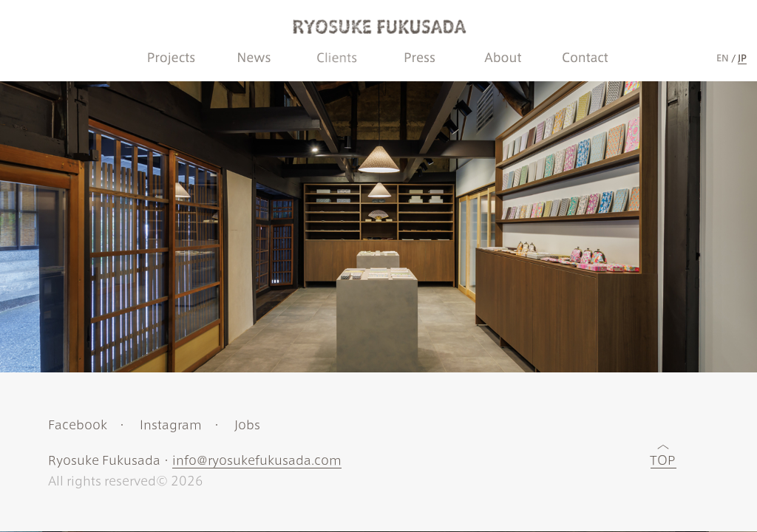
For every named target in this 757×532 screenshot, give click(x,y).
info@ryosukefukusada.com (257, 460)
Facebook (78, 425)
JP (742, 58)
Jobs (247, 425)
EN (723, 58)
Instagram (171, 425)
